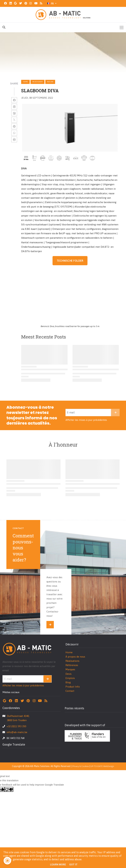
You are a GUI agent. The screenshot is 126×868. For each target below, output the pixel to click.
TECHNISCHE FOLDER (70, 261)
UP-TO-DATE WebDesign (102, 766)
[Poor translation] (9, 789)
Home (25, 82)
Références (72, 665)
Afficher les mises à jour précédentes (86, 420)
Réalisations (72, 661)
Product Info (73, 687)
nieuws (50, 82)
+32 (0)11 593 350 (16, 726)
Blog (68, 682)
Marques (70, 669)
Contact (70, 691)
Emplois (70, 678)
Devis (68, 674)
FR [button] (51, 4)
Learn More (58, 865)
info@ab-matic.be (17, 732)
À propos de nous (75, 657)
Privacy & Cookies (81, 766)
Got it (73, 865)
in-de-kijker (37, 82)
